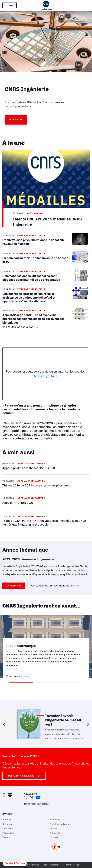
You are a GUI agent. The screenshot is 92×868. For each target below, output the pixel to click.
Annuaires (55, 833)
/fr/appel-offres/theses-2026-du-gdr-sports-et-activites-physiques (46, 483)
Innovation (8, 828)
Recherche (8, 824)
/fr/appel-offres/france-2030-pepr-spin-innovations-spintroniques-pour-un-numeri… (46, 520)
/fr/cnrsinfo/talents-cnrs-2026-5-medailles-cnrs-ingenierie (46, 188)
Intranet (54, 837)
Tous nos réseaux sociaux (36, 804)
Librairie (54, 828)
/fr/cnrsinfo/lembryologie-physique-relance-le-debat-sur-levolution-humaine (46, 241)
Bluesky (32, 797)
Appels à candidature (60, 824)
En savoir (14, 120)
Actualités (55, 820)
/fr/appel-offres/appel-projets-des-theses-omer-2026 (46, 466)
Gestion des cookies (30, 865)
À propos (7, 820)
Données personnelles (53, 865)
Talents (6, 837)
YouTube (38, 797)
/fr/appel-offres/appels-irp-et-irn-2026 (46, 500)
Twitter (25, 797)
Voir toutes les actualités (18, 327)
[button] (15, 863)
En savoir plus (14, 586)
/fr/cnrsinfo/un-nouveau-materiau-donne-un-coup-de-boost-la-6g (46, 258)
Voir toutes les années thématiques (52, 586)
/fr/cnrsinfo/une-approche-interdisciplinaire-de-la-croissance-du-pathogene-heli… (46, 295)
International (9, 833)
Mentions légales (74, 865)
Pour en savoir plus (18, 676)
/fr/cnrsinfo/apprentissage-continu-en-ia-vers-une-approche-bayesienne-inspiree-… (46, 317)
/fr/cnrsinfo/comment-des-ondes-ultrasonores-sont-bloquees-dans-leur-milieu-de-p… (46, 276)
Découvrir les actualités (21, 776)
